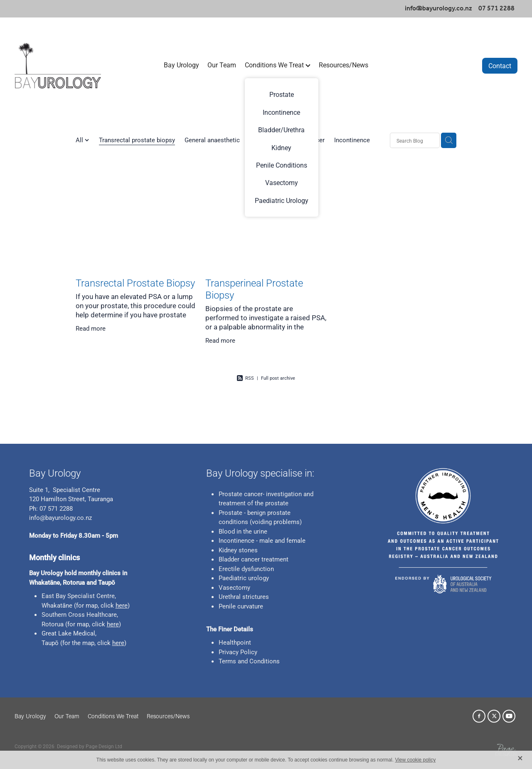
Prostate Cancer (302, 140)
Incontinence (352, 140)
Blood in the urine (243, 531)
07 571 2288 (55, 508)
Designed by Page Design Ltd (90, 746)
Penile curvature (241, 606)
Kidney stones (238, 550)
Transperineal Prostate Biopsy (254, 289)
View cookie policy (415, 760)
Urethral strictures (244, 596)
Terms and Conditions (249, 661)
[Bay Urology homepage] (65, 66)
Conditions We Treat (278, 65)
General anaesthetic (212, 140)
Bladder (260, 140)
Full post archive (278, 378)
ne (69, 605)
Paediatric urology (244, 578)
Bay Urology (181, 65)
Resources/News (344, 65)
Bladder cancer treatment (254, 559)
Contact (500, 66)
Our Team (222, 65)
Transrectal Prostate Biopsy (135, 283)
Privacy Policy (238, 652)
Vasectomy (234, 587)
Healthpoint (235, 642)
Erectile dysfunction (246, 569)
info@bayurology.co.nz (438, 9)
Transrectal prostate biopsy (137, 140)
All (80, 140)
